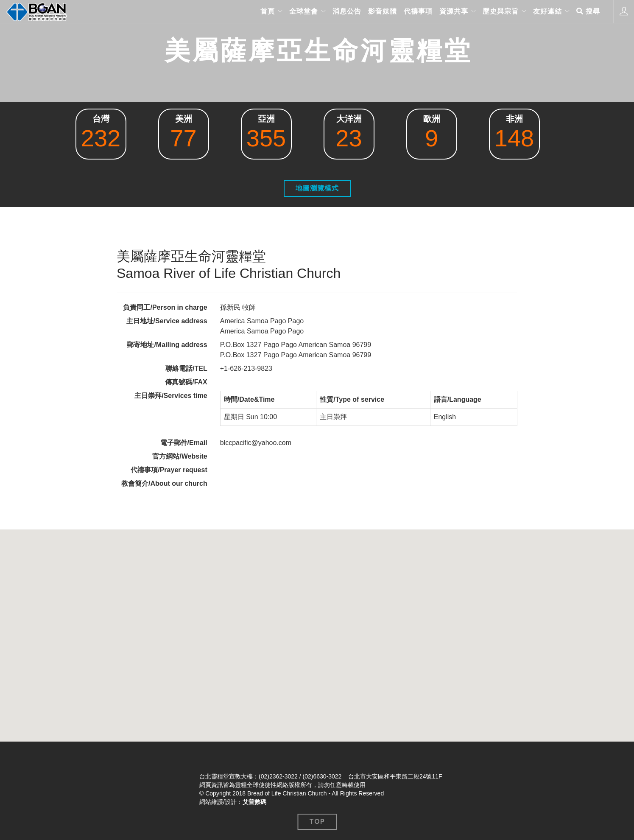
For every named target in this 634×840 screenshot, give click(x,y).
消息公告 (347, 11)
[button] (317, 628)
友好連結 (547, 11)
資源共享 (454, 11)
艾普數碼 (254, 802)
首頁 (268, 11)
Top (317, 822)
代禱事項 (418, 11)
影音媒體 (383, 11)
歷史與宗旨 (501, 11)
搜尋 (588, 11)
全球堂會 (304, 11)
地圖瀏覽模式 (317, 188)
